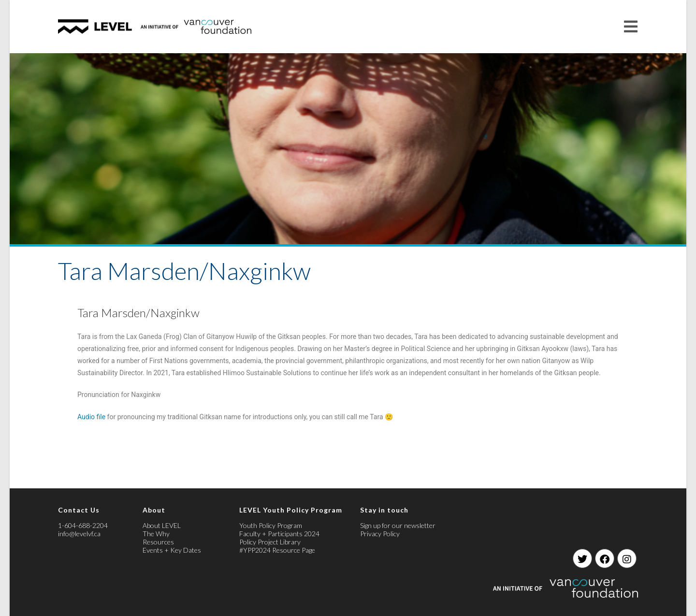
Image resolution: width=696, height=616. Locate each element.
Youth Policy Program (271, 525)
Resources (158, 542)
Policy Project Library (270, 542)
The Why (156, 534)
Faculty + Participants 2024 (279, 534)
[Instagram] (627, 558)
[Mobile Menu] (631, 26)
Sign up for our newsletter (398, 525)
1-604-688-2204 (83, 525)
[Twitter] (582, 558)
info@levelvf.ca (79, 534)
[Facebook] (605, 558)
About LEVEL (162, 525)
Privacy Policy (380, 534)
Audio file (91, 417)
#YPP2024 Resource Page (277, 550)
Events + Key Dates (172, 550)
